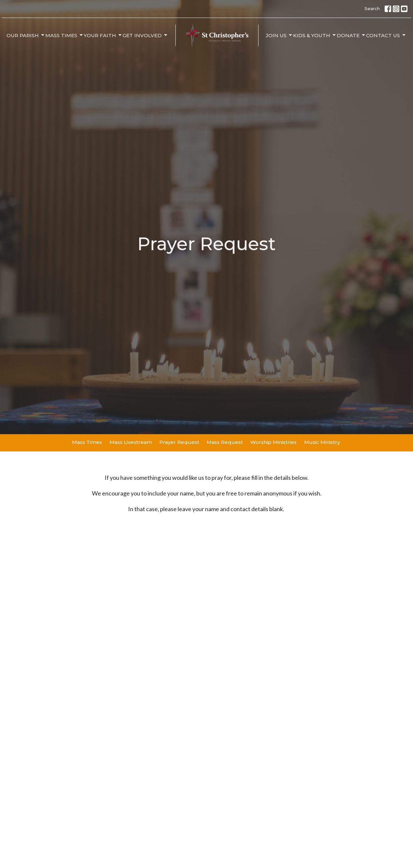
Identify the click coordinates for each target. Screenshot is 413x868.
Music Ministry (322, 442)
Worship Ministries (273, 442)
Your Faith (103, 35)
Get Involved (145, 35)
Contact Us (386, 35)
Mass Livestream (131, 442)
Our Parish (26, 35)
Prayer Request (179, 442)
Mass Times (65, 35)
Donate (351, 35)
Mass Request (225, 442)
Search (372, 8)
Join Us (279, 35)
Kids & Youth (315, 35)
